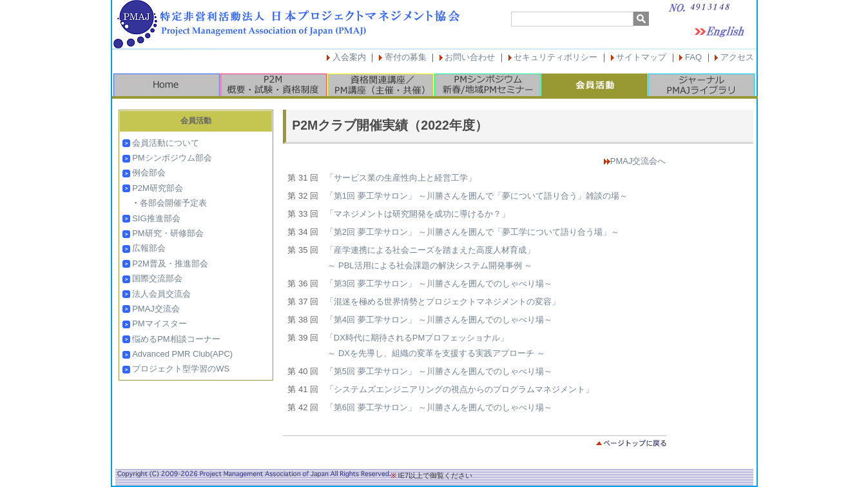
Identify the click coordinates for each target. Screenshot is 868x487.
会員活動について (166, 143)
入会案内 (349, 57)
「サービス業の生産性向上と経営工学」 (401, 178)
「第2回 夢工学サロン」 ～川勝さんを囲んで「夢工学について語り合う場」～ (472, 232)
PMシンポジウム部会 (172, 158)
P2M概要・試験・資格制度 (273, 85)
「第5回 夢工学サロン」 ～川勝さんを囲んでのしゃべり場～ (439, 371)
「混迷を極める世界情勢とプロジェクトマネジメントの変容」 (443, 302)
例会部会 (149, 173)
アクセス (737, 57)
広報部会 (149, 248)
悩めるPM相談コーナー (176, 339)
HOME (166, 85)
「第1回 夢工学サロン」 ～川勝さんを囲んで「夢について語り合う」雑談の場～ (477, 196)
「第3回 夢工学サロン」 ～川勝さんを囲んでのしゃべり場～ (439, 283)
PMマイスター (159, 323)
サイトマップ (641, 57)
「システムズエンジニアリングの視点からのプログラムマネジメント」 (459, 389)
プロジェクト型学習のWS (181, 369)
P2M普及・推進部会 (170, 263)
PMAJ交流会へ (638, 161)
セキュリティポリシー (555, 57)
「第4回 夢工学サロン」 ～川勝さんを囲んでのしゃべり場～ (439, 320)
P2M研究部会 (158, 188)
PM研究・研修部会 (168, 233)
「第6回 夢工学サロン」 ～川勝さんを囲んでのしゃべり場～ (439, 407)
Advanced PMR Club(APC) (182, 354)
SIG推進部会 (156, 218)
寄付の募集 (406, 57)
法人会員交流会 (161, 294)
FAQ (693, 57)
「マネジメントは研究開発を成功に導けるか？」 (418, 214)
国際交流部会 (157, 278)
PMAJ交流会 (156, 309)
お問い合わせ (470, 57)
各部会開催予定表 (173, 203)
